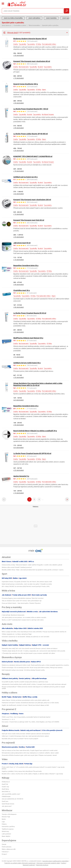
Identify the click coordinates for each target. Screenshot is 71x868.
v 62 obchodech (19, 194)
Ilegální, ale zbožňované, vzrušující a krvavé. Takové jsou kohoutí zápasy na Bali (25, 705)
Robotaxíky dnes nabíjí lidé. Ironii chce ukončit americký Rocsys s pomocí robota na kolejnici (30, 649)
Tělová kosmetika (34, 25)
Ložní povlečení (6, 834)
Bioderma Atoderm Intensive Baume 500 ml (30, 39)
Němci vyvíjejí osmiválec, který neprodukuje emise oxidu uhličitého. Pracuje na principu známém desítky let (34, 632)
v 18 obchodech (19, 171)
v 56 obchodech (19, 425)
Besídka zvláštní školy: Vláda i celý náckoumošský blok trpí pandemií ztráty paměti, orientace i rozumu (33, 570)
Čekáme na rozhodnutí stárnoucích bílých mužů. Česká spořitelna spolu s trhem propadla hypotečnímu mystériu (35, 665)
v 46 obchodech (19, 307)
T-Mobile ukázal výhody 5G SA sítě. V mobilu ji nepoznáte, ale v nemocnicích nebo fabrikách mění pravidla (33, 651)
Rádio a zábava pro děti (9, 849)
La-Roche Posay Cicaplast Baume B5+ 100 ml (31, 109)
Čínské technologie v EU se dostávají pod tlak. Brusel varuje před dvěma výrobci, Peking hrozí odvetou (32, 668)
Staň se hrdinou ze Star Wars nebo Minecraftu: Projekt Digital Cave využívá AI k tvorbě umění (30, 751)
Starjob (4, 844)
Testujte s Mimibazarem (9, 814)
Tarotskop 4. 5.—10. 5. (8, 719)
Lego (3, 822)
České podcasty (7, 847)
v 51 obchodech (19, 357)
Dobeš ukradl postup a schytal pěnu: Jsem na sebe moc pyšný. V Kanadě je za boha (27, 584)
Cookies (63, 863)
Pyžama (4, 824)
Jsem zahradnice (34, 18)
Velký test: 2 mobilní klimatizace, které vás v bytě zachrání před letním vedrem (25, 736)
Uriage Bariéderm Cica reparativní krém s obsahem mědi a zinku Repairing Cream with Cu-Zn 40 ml (38, 384)
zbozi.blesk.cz (6, 792)
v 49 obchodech (19, 285)
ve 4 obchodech (19, 400)
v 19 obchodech (19, 78)
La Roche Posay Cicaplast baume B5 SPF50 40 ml (32, 453)
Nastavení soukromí (29, 865)
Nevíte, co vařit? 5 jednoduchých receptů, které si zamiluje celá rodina (23, 620)
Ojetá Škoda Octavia (8, 804)
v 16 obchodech (19, 214)
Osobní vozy (5, 787)
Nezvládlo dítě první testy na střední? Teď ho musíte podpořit (20, 739)
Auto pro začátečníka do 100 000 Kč (13, 799)
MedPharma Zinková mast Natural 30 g (28, 338)
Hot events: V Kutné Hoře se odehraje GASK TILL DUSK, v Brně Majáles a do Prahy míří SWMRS (30, 722)
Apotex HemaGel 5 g (21, 476)
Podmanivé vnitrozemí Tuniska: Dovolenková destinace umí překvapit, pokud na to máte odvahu (30, 703)
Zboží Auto (5, 801)
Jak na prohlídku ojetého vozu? (11, 794)
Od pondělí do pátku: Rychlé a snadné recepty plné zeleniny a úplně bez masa (25, 682)
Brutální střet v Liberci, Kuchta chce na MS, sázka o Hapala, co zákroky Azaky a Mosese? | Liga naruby (32, 774)
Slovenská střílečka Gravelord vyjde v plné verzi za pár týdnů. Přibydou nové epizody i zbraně (29, 755)
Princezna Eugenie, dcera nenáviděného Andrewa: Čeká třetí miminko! (23, 598)
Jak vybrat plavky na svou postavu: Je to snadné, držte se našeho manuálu (24, 618)
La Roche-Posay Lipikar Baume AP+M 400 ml (31, 134)
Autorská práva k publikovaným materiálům (55, 861)
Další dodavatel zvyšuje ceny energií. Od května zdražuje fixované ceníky (23, 670)
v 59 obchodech (19, 128)
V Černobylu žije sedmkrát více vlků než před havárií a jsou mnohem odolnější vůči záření (28, 653)
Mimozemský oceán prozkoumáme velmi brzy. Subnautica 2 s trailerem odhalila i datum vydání (30, 753)
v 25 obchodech (19, 237)
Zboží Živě (5, 784)
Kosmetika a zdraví (20, 25)
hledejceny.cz (6, 782)
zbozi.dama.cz (7, 25)
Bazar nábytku (6, 836)
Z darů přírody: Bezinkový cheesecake (13, 615)
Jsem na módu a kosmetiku (13, 18)
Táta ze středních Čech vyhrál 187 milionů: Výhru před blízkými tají (22, 601)
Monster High (6, 817)
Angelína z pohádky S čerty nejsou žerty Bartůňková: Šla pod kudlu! (22, 771)
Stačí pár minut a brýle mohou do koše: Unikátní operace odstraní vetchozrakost (26, 734)
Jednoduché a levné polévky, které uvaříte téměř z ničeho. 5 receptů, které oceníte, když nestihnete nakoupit (34, 684)
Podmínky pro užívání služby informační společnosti (20, 863)
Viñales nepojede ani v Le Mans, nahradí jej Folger (17, 634)
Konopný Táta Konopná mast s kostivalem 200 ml (32, 200)
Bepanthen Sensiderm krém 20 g (26, 406)
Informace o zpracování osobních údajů (48, 863)
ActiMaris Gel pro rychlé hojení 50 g (27, 363)
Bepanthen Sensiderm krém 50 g (26, 266)
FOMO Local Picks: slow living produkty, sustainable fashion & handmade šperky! (26, 717)
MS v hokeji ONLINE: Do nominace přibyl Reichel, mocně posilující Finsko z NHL (26, 586)
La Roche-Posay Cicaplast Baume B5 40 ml (30, 313)
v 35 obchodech (19, 151)
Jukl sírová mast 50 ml (22, 243)
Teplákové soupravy (8, 829)
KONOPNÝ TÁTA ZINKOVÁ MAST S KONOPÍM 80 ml (33, 156)
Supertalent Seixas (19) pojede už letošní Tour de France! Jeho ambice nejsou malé (27, 582)
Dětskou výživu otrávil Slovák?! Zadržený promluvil (17, 567)
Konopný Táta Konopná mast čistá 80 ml (29, 220)
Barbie (4, 819)
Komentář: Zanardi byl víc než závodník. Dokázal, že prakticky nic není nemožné (25, 637)
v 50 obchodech (19, 56)
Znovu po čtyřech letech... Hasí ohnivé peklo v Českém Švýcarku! (21, 603)
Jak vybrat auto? (7, 806)
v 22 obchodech (19, 470)
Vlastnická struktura (42, 865)
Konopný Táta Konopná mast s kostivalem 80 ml (32, 61)
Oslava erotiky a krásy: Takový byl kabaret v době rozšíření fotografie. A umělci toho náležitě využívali (32, 565)
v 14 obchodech (19, 493)
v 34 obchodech (19, 103)
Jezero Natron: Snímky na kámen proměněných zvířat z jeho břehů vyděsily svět (26, 700)
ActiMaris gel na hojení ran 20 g (25, 177)
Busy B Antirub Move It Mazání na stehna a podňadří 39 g (35, 431)
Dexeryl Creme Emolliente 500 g (26, 84)
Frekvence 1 (5, 852)
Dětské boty (5, 831)
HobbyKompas (6, 796)
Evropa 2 (4, 854)
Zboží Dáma (5, 789)
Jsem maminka (51, 18)
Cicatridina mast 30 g (22, 290)
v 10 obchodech (19, 260)
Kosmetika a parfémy (8, 827)
